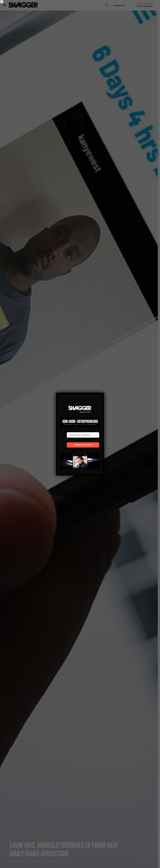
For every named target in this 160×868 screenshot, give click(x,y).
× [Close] (2, 2)
